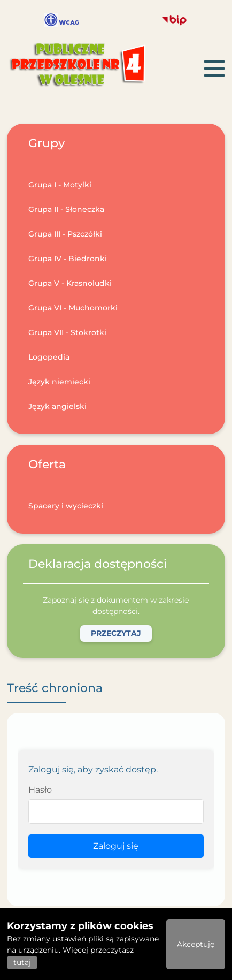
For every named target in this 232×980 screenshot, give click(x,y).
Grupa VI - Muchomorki (73, 308)
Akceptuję (196, 944)
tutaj (22, 962)
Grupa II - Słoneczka (66, 209)
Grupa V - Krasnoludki (70, 283)
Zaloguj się (116, 846)
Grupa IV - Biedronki (68, 259)
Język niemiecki (59, 382)
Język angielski (57, 406)
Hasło (40, 790)
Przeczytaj (116, 633)
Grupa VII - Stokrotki (67, 332)
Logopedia (49, 357)
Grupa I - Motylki (60, 185)
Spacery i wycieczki (66, 506)
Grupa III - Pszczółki (65, 234)
